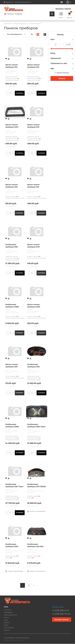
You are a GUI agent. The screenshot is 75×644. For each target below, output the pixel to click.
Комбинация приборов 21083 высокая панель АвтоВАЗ (12, 426)
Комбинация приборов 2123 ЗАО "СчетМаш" (35, 545)
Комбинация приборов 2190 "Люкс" (37, 425)
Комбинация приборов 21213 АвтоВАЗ (12, 545)
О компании (8, 610)
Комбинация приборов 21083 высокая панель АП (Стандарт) (14, 306)
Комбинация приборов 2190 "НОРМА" (33, 366)
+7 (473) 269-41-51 (60, 611)
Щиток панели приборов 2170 (33, 246)
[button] (16, 34)
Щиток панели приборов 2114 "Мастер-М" (33, 66)
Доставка (7, 623)
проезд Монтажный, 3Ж (22, 2)
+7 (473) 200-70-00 (61, 614)
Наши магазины (9, 628)
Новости (6, 617)
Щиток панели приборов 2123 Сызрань (12, 186)
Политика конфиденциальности (14, 640)
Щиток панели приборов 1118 (33, 186)
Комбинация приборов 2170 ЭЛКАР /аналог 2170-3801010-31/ (37, 486)
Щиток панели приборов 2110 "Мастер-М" (33, 126)
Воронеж (8, 2)
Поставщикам (8, 612)
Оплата (6, 625)
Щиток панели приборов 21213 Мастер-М (34, 306)
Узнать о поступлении (36, 511)
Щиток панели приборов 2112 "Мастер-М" (12, 66)
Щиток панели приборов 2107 (12, 366)
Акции (6, 620)
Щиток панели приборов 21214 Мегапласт (12, 126)
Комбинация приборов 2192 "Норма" (12, 246)
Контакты (7, 630)
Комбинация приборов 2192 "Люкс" (15, 485)
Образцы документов (10, 615)
